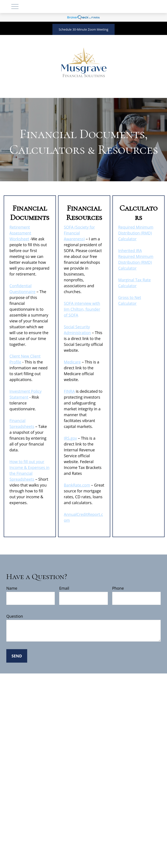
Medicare (72, 362)
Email (64, 588)
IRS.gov (70, 438)
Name (12, 588)
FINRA (69, 391)
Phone (118, 588)
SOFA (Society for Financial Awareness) (79, 233)
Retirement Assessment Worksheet (20, 233)
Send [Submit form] (17, 656)
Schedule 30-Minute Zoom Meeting (83, 29)
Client (15, 356)
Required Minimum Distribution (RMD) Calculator (136, 233)
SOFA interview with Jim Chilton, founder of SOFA (82, 309)
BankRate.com (77, 485)
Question (15, 616)
